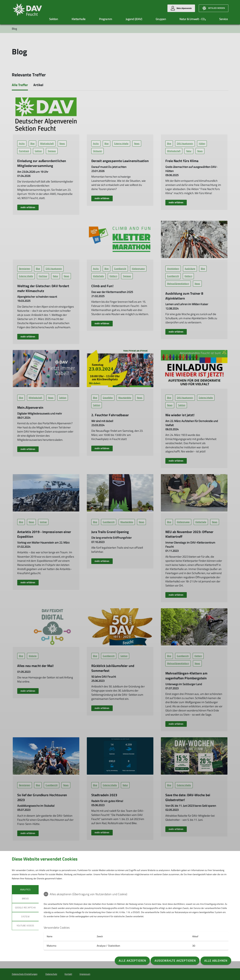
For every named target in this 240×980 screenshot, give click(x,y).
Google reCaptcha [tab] (25, 908)
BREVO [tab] (25, 899)
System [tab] (25, 917)
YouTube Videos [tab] (25, 926)
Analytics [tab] (25, 890)
